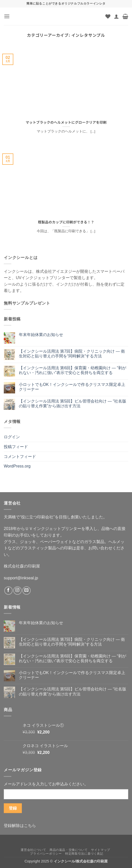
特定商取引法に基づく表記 (84, 854)
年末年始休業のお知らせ (41, 335)
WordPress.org (17, 466)
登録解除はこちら (20, 826)
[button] (7, 16)
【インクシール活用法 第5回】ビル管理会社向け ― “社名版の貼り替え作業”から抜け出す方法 (73, 404)
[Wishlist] (108, 16)
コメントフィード (20, 457)
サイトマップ (101, 850)
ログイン (12, 437)
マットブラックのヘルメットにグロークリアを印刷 (66, 122)
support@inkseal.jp (21, 578)
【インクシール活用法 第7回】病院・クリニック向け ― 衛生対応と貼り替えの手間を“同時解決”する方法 (72, 354)
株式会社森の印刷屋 (22, 566)
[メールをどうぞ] (27, 591)
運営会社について (33, 850)
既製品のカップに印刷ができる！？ (66, 222)
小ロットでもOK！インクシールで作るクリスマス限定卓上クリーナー (72, 387)
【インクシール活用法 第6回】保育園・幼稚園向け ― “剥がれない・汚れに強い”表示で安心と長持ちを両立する (73, 370)
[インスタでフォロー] (17, 591)
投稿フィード (16, 447)
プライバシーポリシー (46, 854)
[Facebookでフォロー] (8, 591)
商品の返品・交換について (69, 850)
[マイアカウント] (116, 16)
